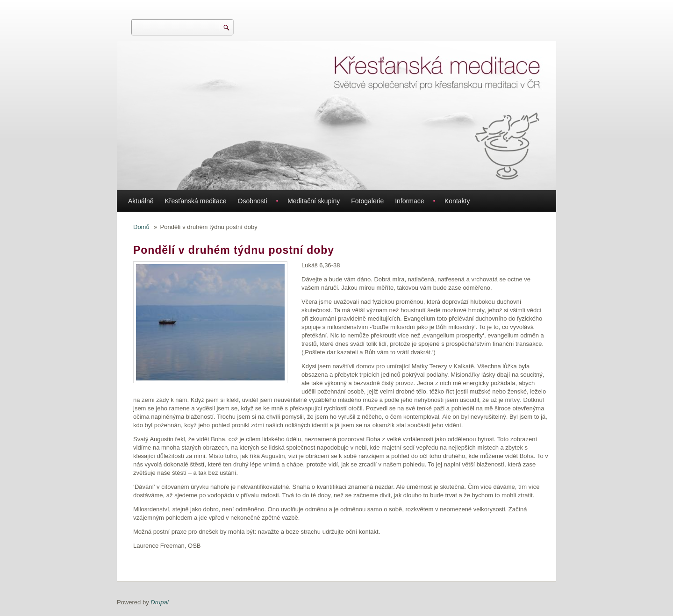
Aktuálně (141, 201)
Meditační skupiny (314, 201)
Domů (141, 227)
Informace (409, 201)
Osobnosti (253, 201)
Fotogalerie (367, 201)
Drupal (159, 602)
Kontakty (457, 201)
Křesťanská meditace (195, 201)
